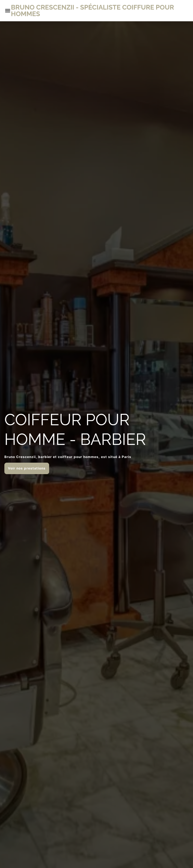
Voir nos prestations (27, 468)
